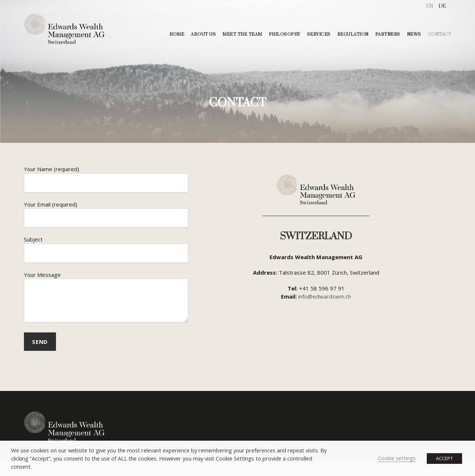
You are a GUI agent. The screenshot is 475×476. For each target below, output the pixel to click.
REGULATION (353, 34)
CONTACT (440, 34)
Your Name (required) (106, 179)
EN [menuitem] (430, 6)
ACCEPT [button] (444, 458)
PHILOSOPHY (285, 34)
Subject (106, 249)
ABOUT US (203, 34)
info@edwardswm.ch (325, 296)
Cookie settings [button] (397, 458)
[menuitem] (430, 6)
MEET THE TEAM (242, 34)
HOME (177, 34)
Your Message (106, 298)
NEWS (414, 34)
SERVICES (319, 34)
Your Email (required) (106, 214)
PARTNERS (388, 34)
